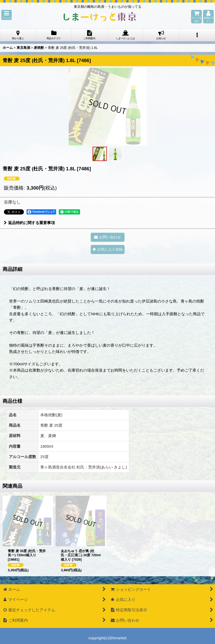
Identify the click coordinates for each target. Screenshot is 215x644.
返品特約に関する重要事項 (29, 223)
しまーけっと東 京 (100, 17)
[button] (6, 15)
